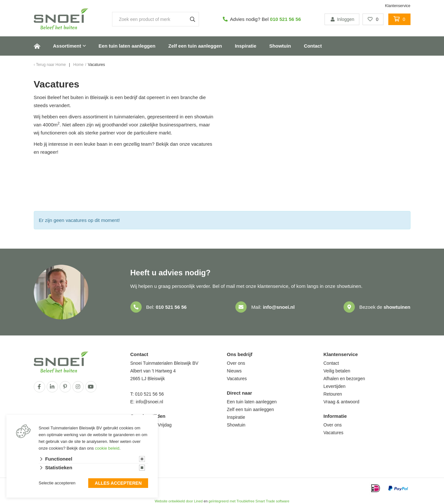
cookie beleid (107, 448)
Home (37, 46)
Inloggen (342, 19)
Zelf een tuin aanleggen (195, 46)
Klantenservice (398, 6)
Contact (313, 46)
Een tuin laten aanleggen (127, 46)
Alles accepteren (118, 483)
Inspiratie (246, 46)
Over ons (236, 363)
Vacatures (237, 379)
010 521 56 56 (286, 19)
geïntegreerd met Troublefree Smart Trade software (249, 501)
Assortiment (67, 46)
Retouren (333, 394)
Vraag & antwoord (342, 402)
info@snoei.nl (279, 307)
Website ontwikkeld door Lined (179, 501)
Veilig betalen (337, 371)
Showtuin (280, 46)
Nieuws (234, 371)
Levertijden (335, 386)
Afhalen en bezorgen (344, 379)
